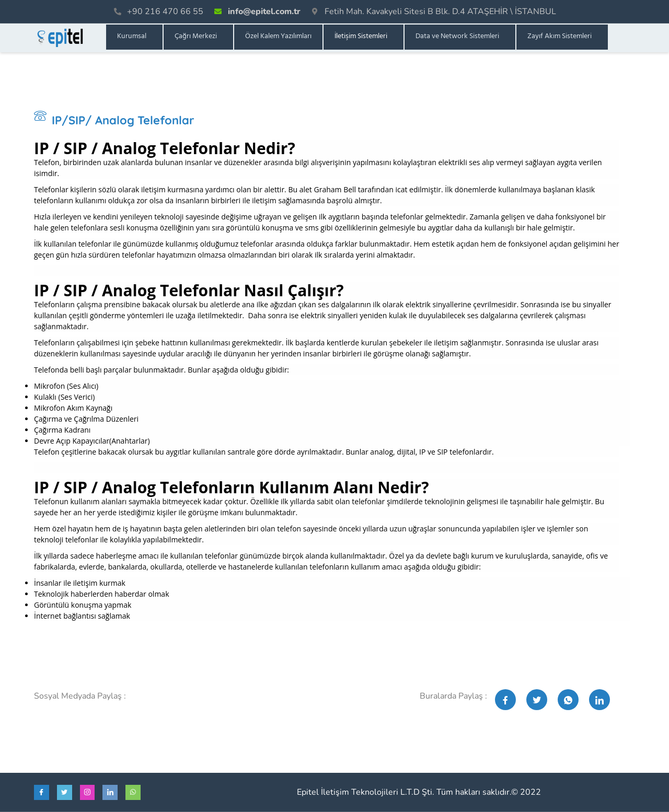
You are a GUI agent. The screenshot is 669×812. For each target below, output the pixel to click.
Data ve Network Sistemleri (457, 37)
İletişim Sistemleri (361, 37)
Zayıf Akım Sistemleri (560, 37)
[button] (134, 37)
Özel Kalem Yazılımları (278, 37)
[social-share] (505, 700)
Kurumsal (132, 37)
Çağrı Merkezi (196, 37)
